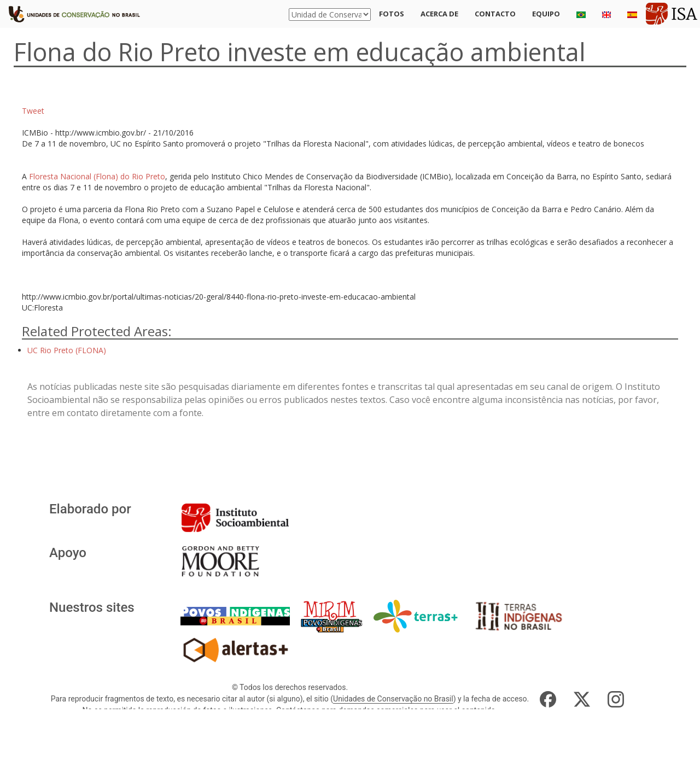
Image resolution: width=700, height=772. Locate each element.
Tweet (33, 111)
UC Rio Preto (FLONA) (67, 350)
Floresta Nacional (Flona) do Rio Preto (97, 176)
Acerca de (439, 14)
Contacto (495, 14)
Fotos (392, 14)
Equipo (546, 14)
